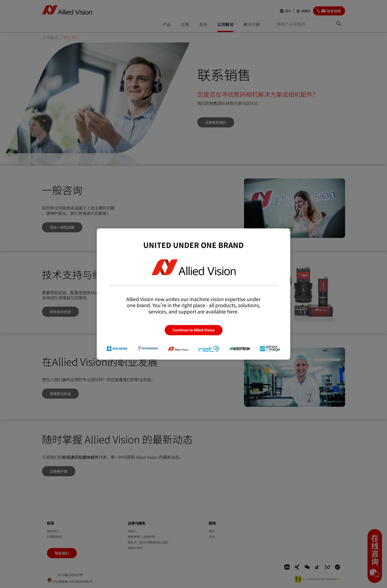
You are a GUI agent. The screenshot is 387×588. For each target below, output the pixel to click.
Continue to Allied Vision (194, 330)
